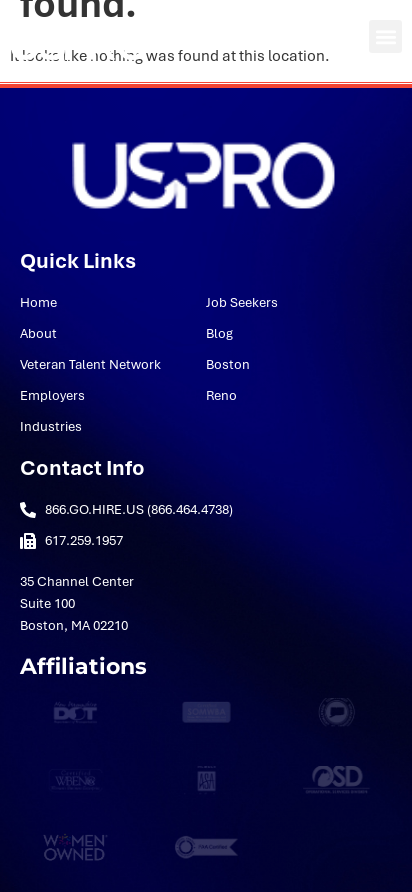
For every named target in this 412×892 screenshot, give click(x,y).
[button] (385, 36)
